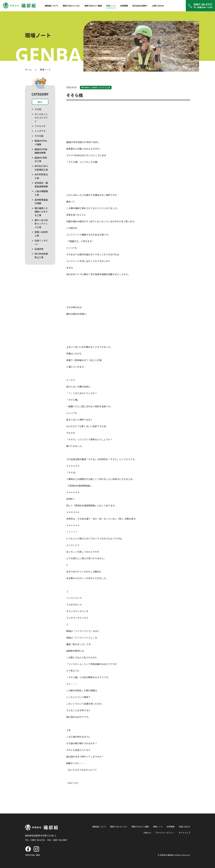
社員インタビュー (41, 242)
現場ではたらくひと (71, 6)
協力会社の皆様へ (140, 6)
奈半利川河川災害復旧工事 (41, 168)
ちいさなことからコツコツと (41, 118)
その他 (38, 109)
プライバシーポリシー (165, 833)
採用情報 (124, 6)
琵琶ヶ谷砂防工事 (41, 234)
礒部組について (52, 6)
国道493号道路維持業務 (41, 151)
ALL (40, 102)
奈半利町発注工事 (41, 176)
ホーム (28, 70)
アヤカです (40, 126)
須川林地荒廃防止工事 (41, 255)
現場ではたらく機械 (93, 6)
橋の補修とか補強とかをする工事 (41, 212)
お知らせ (147, 833)
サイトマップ (184, 833)
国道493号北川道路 (41, 142)
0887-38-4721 (38, 840)
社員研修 (39, 249)
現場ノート (111, 6)
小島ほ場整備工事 (41, 193)
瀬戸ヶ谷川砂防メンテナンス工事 (41, 224)
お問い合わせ (158, 6)
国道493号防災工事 (41, 159)
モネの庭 (39, 136)
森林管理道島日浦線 (41, 202)
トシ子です (40, 131)
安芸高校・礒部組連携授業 (41, 185)
